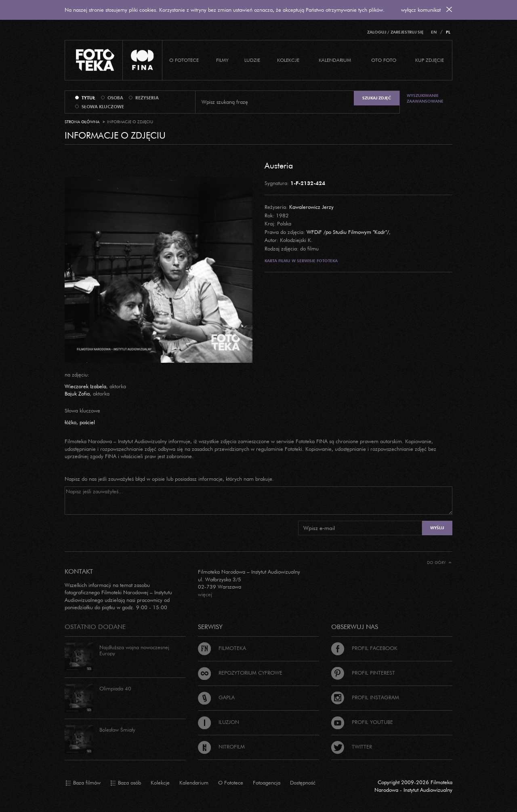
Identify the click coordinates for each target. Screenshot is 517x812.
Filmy (222, 60)
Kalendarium (335, 60)
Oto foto (384, 60)
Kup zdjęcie (430, 60)
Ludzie (252, 60)
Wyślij (437, 528)
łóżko (70, 422)
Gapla (216, 697)
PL (448, 32)
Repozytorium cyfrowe (240, 673)
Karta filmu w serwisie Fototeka (301, 261)
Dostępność (303, 783)
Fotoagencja (267, 783)
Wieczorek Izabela (85, 386)
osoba (115, 98)
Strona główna (82, 122)
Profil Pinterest (363, 673)
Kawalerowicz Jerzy (311, 207)
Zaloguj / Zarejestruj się (395, 32)
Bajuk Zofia (77, 393)
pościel (87, 422)
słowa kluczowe (103, 107)
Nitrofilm (221, 747)
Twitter (352, 747)
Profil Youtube (362, 722)
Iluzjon (219, 722)
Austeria (279, 165)
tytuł (88, 98)
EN (434, 32)
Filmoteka (222, 648)
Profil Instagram (365, 697)
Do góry (439, 563)
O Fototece (184, 60)
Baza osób (126, 783)
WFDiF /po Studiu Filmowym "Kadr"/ (348, 232)
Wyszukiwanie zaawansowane (425, 98)
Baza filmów (83, 783)
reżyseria (147, 98)
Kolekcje (288, 60)
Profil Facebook (364, 648)
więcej (205, 594)
